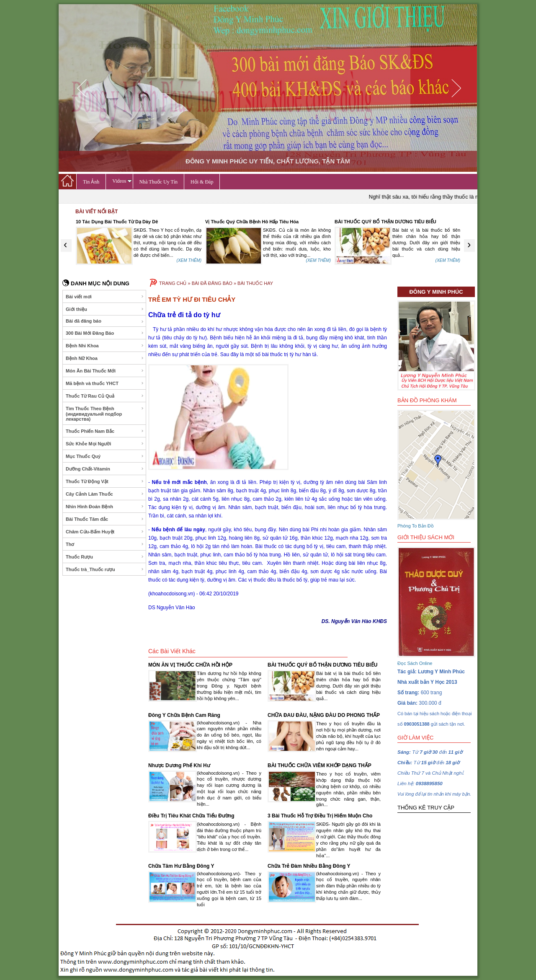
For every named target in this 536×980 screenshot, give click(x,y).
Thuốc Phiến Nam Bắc (105, 431)
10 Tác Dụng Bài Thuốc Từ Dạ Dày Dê (117, 222)
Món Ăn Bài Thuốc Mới (105, 371)
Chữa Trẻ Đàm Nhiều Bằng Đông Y (309, 866)
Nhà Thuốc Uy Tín (159, 182)
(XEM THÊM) (189, 260)
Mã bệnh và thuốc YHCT (105, 383)
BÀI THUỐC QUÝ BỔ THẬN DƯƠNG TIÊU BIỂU (385, 222)
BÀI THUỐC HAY (255, 283)
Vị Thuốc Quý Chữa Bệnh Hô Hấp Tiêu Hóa (252, 222)
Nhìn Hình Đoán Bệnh (105, 507)
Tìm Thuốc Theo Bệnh (105, 414)
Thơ (105, 544)
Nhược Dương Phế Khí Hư (179, 765)
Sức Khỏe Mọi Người (105, 444)
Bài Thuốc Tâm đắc (105, 519)
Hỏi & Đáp (202, 182)
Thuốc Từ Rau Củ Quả (105, 396)
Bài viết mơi (105, 297)
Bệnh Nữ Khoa (105, 358)
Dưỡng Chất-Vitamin (105, 469)
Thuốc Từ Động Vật (105, 481)
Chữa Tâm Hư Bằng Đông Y (181, 866)
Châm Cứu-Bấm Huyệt (105, 532)
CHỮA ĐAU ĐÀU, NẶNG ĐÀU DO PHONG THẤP (324, 715)
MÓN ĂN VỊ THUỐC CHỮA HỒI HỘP (190, 665)
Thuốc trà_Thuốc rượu (105, 569)
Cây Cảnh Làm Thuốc (105, 494)
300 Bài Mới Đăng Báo (105, 333)
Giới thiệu (105, 309)
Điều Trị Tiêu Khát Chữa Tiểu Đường (191, 816)
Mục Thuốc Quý (105, 456)
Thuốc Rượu (105, 557)
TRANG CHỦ (173, 283)
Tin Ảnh (91, 182)
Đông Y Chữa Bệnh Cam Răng (184, 715)
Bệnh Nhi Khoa (105, 346)
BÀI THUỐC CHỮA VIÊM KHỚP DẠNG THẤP (320, 765)
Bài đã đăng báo (105, 321)
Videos (122, 181)
